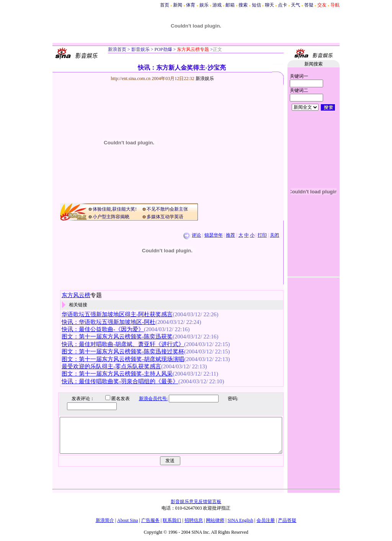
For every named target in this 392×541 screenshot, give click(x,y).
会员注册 (266, 520)
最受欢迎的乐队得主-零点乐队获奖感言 (111, 366)
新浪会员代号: (148, 399)
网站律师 (215, 520)
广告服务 (150, 520)
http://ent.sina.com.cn (131, 78)
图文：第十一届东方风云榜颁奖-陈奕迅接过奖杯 (123, 351)
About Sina (127, 520)
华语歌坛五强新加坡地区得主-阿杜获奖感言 (117, 314)
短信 (256, 5)
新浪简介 (105, 520)
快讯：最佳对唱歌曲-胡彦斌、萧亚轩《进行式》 (123, 344)
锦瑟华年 (214, 235)
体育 (191, 5)
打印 (262, 235)
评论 (196, 235)
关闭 (274, 235)
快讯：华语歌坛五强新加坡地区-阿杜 (109, 322)
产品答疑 (287, 520)
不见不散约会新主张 (167, 209)
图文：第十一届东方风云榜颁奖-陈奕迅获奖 (117, 337)
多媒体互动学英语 (165, 217)
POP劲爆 (163, 49)
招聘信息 (194, 520)
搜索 (243, 5)
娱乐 (204, 5)
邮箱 (230, 5)
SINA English (240, 520)
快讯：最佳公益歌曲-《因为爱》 (103, 329)
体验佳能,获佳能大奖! (115, 209)
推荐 (230, 235)
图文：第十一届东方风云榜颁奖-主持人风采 (117, 374)
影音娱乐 (140, 49)
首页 (165, 5)
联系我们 (172, 520)
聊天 (269, 5)
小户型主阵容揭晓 (111, 217)
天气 (296, 5)
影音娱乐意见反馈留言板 (196, 502)
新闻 (178, 5)
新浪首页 (117, 49)
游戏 (217, 5)
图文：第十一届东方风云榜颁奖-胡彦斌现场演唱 (123, 359)
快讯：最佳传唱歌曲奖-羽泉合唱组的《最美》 (120, 381)
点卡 (283, 5)
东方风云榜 (76, 295)
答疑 (309, 5)
